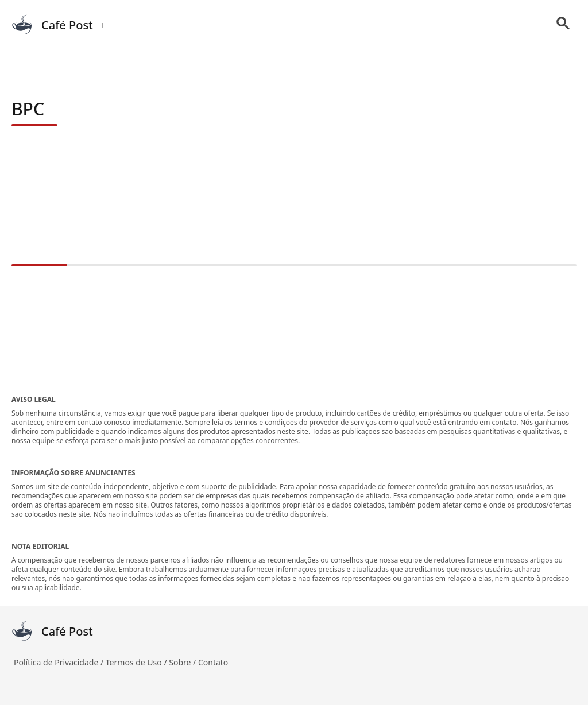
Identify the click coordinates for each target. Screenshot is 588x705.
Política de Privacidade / (60, 662)
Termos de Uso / (137, 662)
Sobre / (183, 662)
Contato (213, 662)
